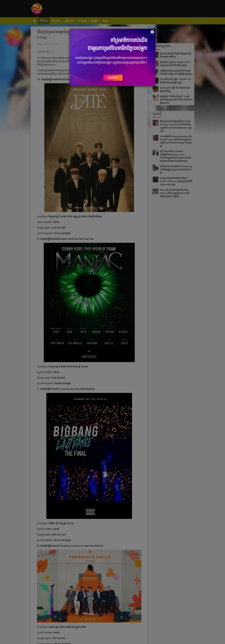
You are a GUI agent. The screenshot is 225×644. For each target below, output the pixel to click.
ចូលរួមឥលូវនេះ (113, 78)
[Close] (152, 32)
